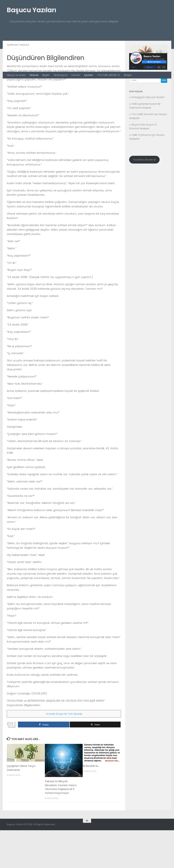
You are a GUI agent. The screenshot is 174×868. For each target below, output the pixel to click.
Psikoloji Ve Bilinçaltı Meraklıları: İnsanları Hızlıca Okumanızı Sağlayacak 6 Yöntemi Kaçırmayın (62, 825)
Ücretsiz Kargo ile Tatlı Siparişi (64, 751)
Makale (34, 75)
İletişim (128, 75)
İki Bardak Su (91, 804)
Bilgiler (46, 75)
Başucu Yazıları (32, 10)
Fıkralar (76, 75)
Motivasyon (61, 75)
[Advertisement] (87, 51)
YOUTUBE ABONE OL (109, 75)
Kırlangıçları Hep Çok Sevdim (148, 135)
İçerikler (89, 75)
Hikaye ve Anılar (16, 75)
